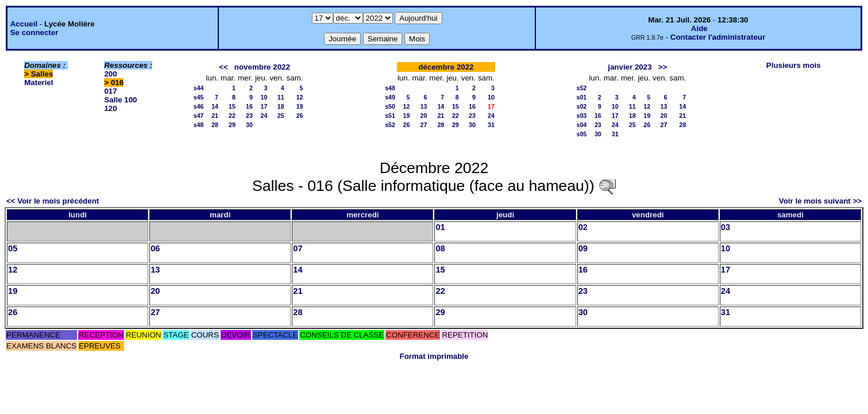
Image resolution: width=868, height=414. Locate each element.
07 (298, 248)
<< (223, 67)
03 (726, 227)
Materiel (38, 83)
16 (249, 106)
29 (232, 125)
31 (491, 125)
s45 (199, 97)
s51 (390, 116)
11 (281, 97)
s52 (390, 125)
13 (423, 106)
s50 (390, 106)
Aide (699, 28)
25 (281, 116)
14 (215, 106)
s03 (581, 116)
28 (215, 125)
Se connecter (34, 32)
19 (300, 106)
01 (440, 227)
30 (249, 125)
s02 (581, 106)
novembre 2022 (262, 67)
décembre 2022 (446, 67)
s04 (581, 125)
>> (663, 67)
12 (300, 97)
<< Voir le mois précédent (53, 201)
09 (583, 248)
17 (264, 106)
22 (232, 116)
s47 (199, 116)
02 (583, 227)
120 (110, 108)
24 (264, 116)
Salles (42, 74)
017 (110, 91)
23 (249, 116)
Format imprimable (434, 356)
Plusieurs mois (794, 65)
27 (423, 125)
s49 (390, 97)
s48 (199, 125)
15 (232, 106)
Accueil (24, 24)
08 (440, 248)
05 (13, 248)
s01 (581, 97)
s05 (581, 134)
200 (110, 74)
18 (281, 106)
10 (264, 97)
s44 (199, 88)
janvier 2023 (630, 67)
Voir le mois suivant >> (820, 201)
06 (155, 248)
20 (423, 116)
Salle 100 (120, 100)
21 (215, 116)
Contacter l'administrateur (718, 37)
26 (300, 116)
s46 (199, 106)
